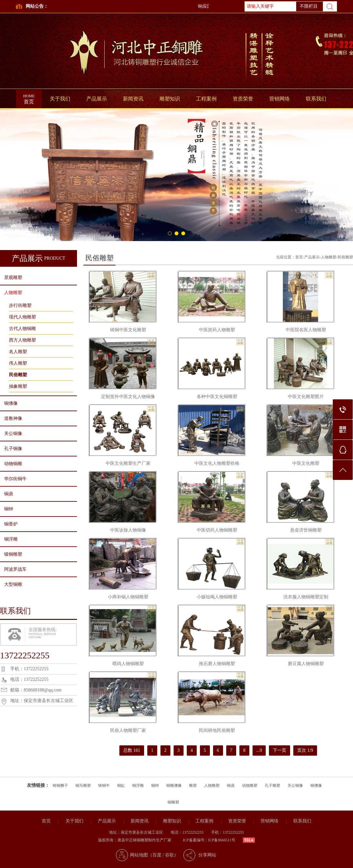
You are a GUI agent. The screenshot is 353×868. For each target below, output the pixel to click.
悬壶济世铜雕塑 (306, 530)
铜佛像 (11, 403)
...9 (259, 750)
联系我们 (316, 99)
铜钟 (9, 509)
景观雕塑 (13, 278)
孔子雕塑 (272, 786)
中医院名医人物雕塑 (306, 330)
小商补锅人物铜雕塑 (128, 597)
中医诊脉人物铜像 (128, 530)
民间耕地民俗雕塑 (217, 730)
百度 (157, 855)
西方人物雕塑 (22, 340)
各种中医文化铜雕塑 (217, 397)
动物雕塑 (250, 786)
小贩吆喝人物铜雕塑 (217, 597)
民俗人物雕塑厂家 (128, 730)
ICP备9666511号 (222, 840)
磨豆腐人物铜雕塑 (306, 664)
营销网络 (280, 99)
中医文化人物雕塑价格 (217, 463)
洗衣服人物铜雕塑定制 (306, 597)
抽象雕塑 (18, 386)
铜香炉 (11, 524)
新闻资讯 (133, 99)
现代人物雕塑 (22, 317)
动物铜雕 (13, 464)
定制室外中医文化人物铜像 (128, 397)
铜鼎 (9, 494)
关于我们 (60, 99)
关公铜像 (13, 434)
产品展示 (97, 99)
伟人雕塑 (18, 363)
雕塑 (193, 786)
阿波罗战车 (15, 569)
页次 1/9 (305, 750)
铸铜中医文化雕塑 (128, 330)
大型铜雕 (13, 584)
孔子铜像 (13, 449)
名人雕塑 (18, 352)
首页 (29, 97)
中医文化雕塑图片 (306, 397)
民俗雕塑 (18, 375)
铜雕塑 (173, 802)
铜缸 (121, 786)
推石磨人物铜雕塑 (217, 664)
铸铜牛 (104, 786)
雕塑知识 (170, 99)
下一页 (280, 750)
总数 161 (132, 750)
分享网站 (207, 855)
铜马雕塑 (83, 786)
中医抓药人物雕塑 (217, 330)
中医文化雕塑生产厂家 (128, 463)
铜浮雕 (11, 539)
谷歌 (169, 855)
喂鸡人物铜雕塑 (128, 664)
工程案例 (206, 99)
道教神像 (13, 418)
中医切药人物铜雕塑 (217, 530)
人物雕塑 (13, 293)
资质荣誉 (243, 99)
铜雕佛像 (174, 786)
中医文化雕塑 (306, 463)
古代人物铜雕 (22, 329)
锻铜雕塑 (13, 554)
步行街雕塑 (20, 305)
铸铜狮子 (60, 786)
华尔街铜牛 (15, 479)
